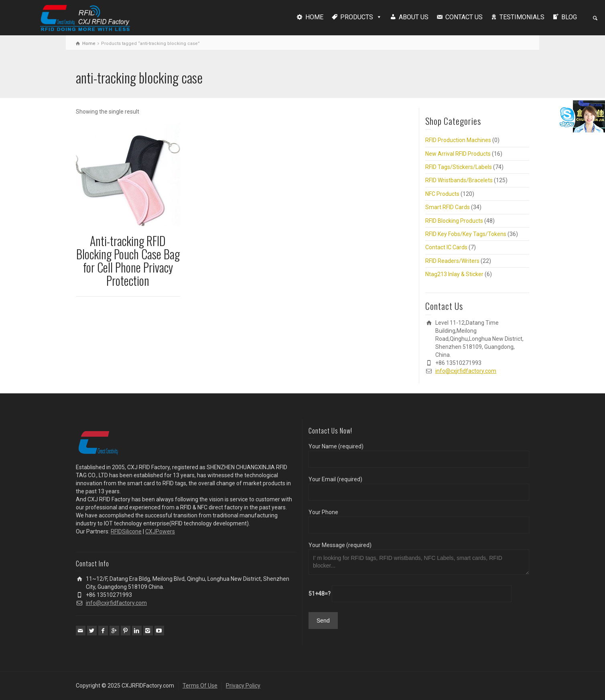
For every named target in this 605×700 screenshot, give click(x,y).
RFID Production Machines (458, 140)
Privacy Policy (243, 686)
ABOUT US (414, 17)
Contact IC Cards (446, 247)
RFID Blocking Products (454, 221)
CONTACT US (464, 17)
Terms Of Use (200, 686)
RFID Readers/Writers (452, 261)
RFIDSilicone (126, 531)
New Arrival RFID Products (458, 154)
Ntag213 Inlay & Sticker (454, 274)
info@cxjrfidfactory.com (466, 371)
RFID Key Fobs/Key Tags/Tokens (466, 234)
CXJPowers (160, 531)
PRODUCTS (357, 17)
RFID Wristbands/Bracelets (459, 180)
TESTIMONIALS (522, 17)
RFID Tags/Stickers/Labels (459, 167)
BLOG (569, 17)
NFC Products (442, 194)
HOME (314, 17)
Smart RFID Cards (448, 207)
